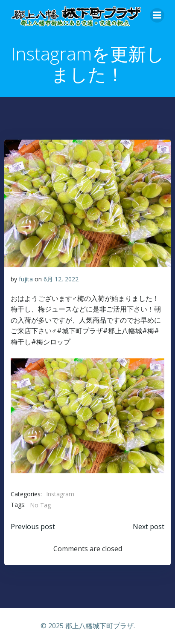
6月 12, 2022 (61, 279)
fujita (26, 279)
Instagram (60, 494)
